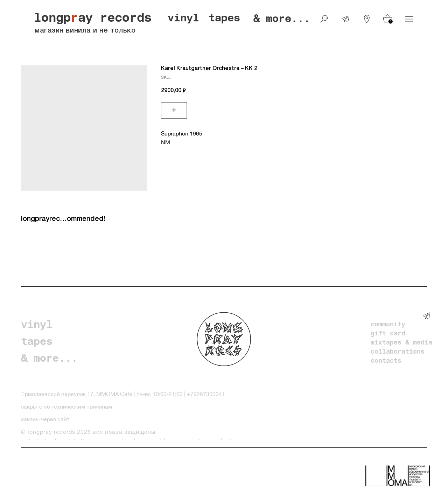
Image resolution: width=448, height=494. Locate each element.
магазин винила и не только (85, 31)
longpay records (93, 19)
